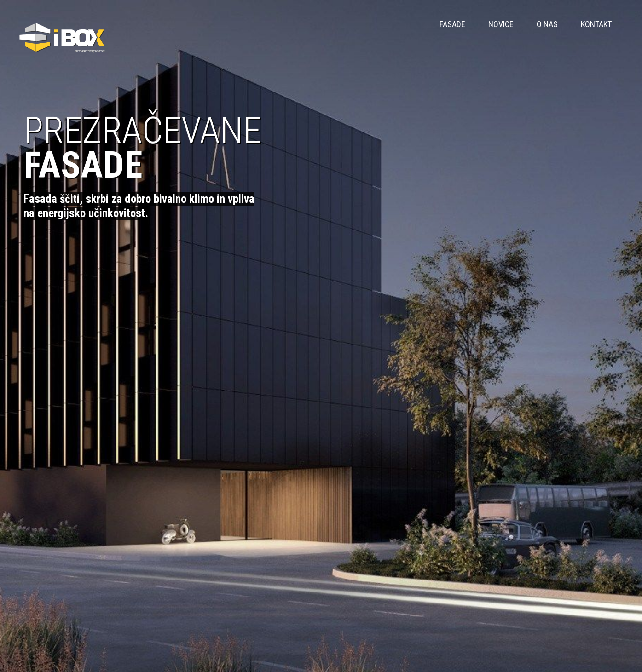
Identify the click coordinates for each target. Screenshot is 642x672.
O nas (547, 24)
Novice (501, 24)
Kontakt (596, 24)
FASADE (452, 24)
